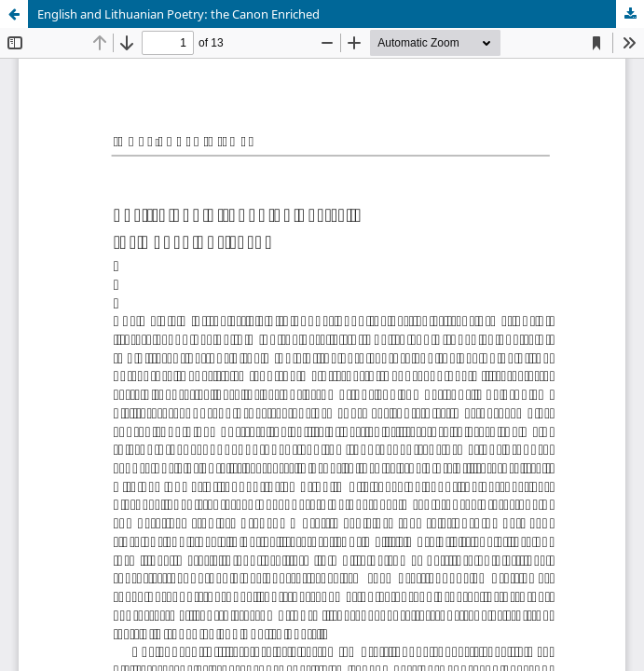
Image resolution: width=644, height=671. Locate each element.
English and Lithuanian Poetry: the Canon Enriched (178, 14)
